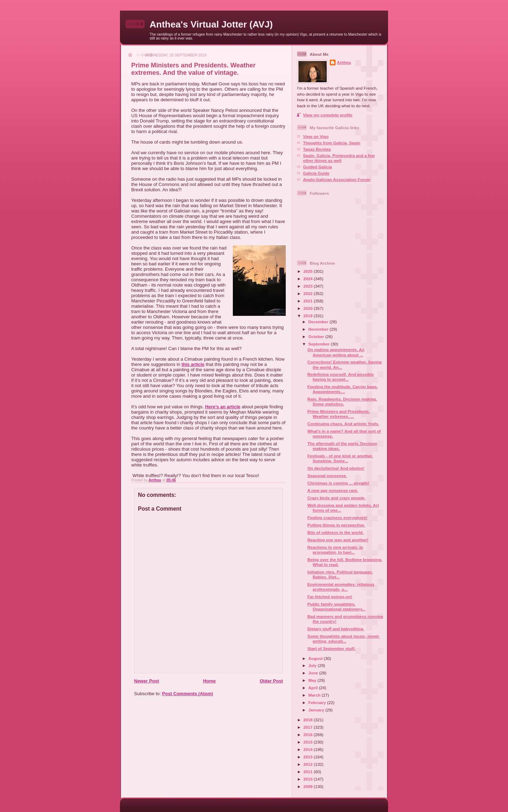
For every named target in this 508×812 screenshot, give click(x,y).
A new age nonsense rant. (333, 490)
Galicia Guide (316, 173)
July (313, 665)
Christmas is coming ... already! (338, 483)
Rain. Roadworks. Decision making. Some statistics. (342, 401)
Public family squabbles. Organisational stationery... (336, 606)
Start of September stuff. (331, 648)
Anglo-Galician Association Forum (337, 179)
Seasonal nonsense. (327, 476)
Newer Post (147, 681)
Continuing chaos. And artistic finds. (343, 424)
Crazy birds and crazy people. (336, 498)
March (315, 695)
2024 (309, 279)
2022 (309, 293)
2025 (309, 271)
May (313, 680)
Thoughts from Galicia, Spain (332, 143)
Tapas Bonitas (317, 149)
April (314, 688)
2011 (309, 772)
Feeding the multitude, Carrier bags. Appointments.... (343, 389)
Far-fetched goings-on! (330, 597)
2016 (309, 735)
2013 (309, 757)
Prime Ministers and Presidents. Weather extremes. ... (338, 414)
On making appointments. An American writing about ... (336, 352)
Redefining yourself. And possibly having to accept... (341, 377)
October (317, 336)
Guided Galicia (317, 167)
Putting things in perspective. (336, 525)
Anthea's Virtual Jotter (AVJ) (211, 24)
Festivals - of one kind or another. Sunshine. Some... (340, 458)
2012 (309, 764)
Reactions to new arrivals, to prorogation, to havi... (335, 550)
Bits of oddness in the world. (335, 532)
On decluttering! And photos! (336, 468)
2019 (309, 316)
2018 (309, 720)
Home (209, 681)
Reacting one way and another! (338, 540)
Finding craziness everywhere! (337, 518)
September (320, 344)
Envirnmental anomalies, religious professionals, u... (341, 587)
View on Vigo (316, 136)
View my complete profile (328, 115)
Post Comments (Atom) (188, 694)
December (319, 322)
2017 (309, 727)
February (318, 702)
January (317, 710)
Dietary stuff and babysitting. (336, 629)
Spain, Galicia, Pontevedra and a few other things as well (339, 158)
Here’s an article (223, 407)
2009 (309, 786)
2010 (309, 779)
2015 (309, 742)
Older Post (271, 681)
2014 (309, 749)
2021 (309, 301)
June (314, 673)
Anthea (344, 62)
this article (193, 364)
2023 (309, 286)
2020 (309, 308)
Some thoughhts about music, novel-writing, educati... (343, 639)
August (316, 658)
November (319, 329)
